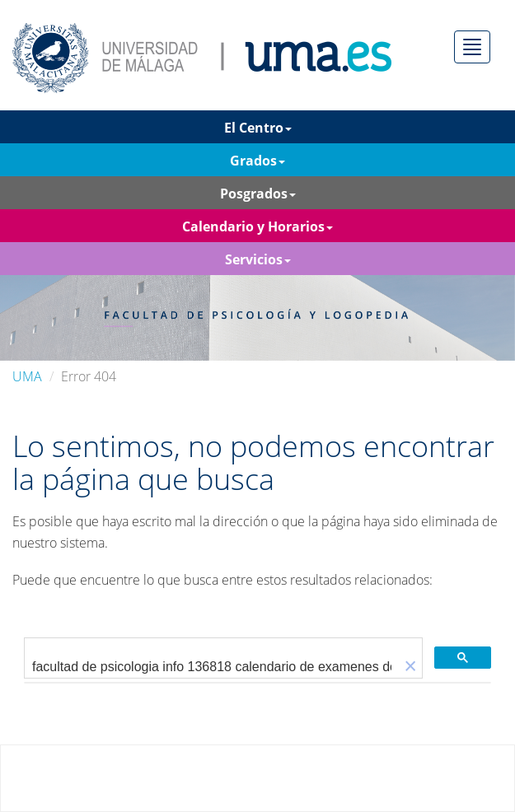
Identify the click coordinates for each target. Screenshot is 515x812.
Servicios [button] (258, 259)
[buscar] (212, 667)
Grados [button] (257, 161)
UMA (27, 376)
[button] (410, 667)
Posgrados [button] (258, 194)
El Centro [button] (258, 128)
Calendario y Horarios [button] (257, 226)
